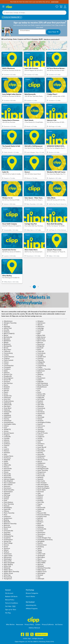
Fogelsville (40, 398)
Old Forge (6, 495)
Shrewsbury (40, 534)
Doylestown (41, 378)
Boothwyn (6, 344)
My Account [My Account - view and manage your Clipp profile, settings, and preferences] (9, 593)
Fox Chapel (40, 399)
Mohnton (40, 465)
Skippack (40, 536)
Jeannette (40, 430)
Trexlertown (7, 554)
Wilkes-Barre (7, 570)
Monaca (6, 467)
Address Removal (34, 628)
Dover (39, 376)
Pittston (6, 511)
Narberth (40, 477)
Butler (39, 350)
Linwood (39, 446)
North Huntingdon (43, 488)
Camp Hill (40, 351)
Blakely (5, 343)
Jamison (39, 428)
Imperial (39, 424)
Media (5, 461)
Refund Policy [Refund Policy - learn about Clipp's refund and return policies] (10, 600)
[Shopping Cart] (61, 7)
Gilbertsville (7, 405)
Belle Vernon (41, 337)
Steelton (39, 543)
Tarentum (6, 548)
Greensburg (40, 408)
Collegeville (40, 362)
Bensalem (6, 339)
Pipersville (6, 509)
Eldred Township (42, 385)
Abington (40, 321)
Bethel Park (40, 339)
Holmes (39, 419)
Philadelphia (7, 508)
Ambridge (40, 328)
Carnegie (39, 355)
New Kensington (42, 485)
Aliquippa (6, 327)
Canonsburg (41, 353)
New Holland (7, 485)
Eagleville (40, 382)
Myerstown (7, 477)
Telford (5, 550)
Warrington (40, 557)
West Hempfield (8, 563)
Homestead (7, 421)
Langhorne (40, 437)
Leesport (39, 440)
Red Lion (39, 520)
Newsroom (20, 625)
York (38, 577)
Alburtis (39, 325)
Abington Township (9, 323)
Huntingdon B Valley (43, 422)
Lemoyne (6, 442)
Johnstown (40, 431)
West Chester (41, 561)
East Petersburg (42, 383)
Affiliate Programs (32, 609)
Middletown (41, 463)
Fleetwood (7, 398)
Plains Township (8, 513)
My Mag (8, 613)
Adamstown (41, 323)
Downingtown (8, 378)
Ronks (39, 524)
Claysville (40, 360)
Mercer (39, 461)
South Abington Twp (43, 538)
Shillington (7, 534)
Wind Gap (6, 575)
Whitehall (40, 566)
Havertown (40, 414)
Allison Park (7, 328)
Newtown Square (42, 486)
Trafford (6, 552)
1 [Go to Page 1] (34, 287)
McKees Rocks (8, 456)
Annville (6, 330)
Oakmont (6, 493)
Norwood (40, 492)
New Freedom (41, 483)
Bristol (5, 348)
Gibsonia (39, 403)
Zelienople (40, 579)
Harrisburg (40, 412)
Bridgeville (40, 346)
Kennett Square (8, 433)
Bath (38, 334)
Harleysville (7, 412)
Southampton (7, 540)
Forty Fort (6, 399)
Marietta (39, 453)
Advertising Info (31, 605)
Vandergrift (40, 556)
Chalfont (6, 358)
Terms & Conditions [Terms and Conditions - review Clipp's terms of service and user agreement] (12, 603)
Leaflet (48, 49)
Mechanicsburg (42, 460)
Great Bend (7, 408)
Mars (5, 454)
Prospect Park (41, 517)
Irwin (5, 428)
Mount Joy (40, 474)
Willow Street (8, 573)
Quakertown (7, 518)
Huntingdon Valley (9, 424)
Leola (38, 442)
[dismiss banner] (66, 21)
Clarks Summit (8, 360)
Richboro (40, 522)
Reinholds (6, 522)
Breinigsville (7, 346)
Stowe (5, 547)
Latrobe (39, 438)
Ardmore (6, 332)
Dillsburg (40, 374)
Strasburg (40, 547)
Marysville (40, 454)
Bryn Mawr (7, 350)
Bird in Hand (41, 341)
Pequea (39, 504)
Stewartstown (41, 545)
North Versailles (8, 490)
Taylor (39, 548)
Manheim (6, 453)
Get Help (8, 606)
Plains (39, 511)
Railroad (39, 518)
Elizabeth (6, 387)
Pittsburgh (40, 509)
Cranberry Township (43, 369)
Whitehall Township (43, 568)
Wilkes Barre (41, 570)
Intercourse (40, 426)
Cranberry (6, 369)
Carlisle (5, 355)
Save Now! (53, 32)
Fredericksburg (8, 401)
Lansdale (6, 438)
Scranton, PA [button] (36, 39)
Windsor (39, 575)
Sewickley (6, 533)
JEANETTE (7, 430)
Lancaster (40, 435)
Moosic (5, 472)
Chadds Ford (41, 357)
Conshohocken (8, 366)
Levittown (6, 444)
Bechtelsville (7, 337)
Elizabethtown (41, 387)
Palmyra (39, 499)
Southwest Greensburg (44, 540)
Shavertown (41, 533)
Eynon (5, 394)
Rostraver (6, 525)
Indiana (5, 426)
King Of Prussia (42, 433)
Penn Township (8, 504)
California (6, 351)
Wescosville (7, 561)
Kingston (6, 435)
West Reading (7, 564)
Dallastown (40, 371)
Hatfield (6, 414)
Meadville (6, 460)
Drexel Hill (6, 380)
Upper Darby (7, 556)
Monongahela (41, 467)
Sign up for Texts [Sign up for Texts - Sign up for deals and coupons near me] (11, 610)
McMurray (7, 458)
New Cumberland (9, 483)
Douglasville (7, 376)
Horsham (40, 421)
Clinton (5, 362)
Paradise (39, 501)
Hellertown (7, 417)
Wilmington (40, 573)
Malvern (6, 451)
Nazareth (40, 479)
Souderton (6, 538)
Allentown (40, 327)
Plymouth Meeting (43, 515)
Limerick (6, 446)
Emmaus (6, 389)
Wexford (39, 564)
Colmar (5, 364)
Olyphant (40, 495)
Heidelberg (7, 415)
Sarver (5, 529)
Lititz (5, 447)
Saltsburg (40, 527)
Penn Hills (40, 502)
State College (7, 543)
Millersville (7, 465)
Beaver (5, 335)
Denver (39, 373)
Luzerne (6, 449)
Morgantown (41, 472)
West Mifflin (41, 563)
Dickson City (7, 374)
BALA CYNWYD (8, 334)
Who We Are (10, 625)
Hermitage (40, 417)
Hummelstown (8, 422)
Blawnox (39, 343)
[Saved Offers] (57, 7)
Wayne (39, 559)
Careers (38, 625)
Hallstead (6, 410)
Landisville (6, 437)
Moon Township (42, 470)
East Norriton (7, 383)
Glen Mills (40, 405)
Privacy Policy (29, 625)
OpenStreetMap (57, 49)
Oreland (39, 497)
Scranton (40, 531)
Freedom (39, 401)
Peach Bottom (8, 502)
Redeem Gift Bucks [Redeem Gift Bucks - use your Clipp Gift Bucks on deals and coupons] (11, 597)
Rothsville (40, 525)
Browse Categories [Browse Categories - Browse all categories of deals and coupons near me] (32, 593)
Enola (38, 389)
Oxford (5, 499)
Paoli (5, 501)
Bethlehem (7, 341)
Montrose (6, 470)
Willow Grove (41, 572)
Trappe (39, 552)
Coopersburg (41, 366)
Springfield (40, 541)
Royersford (7, 527)
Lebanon (6, 440)
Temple (39, 550)
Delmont (6, 373)
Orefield (6, 497)
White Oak (7, 566)
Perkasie (6, 506)
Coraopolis (7, 367)
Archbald (40, 330)
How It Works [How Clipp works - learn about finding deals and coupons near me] (30, 597)
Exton (38, 392)
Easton (5, 385)
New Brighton (8, 481)
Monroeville (7, 469)
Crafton (39, 367)
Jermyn (5, 431)
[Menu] (3, 7)
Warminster (7, 557)
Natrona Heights (8, 479)
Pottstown (6, 517)
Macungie (40, 449)
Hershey (6, 419)
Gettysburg (7, 403)
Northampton (7, 492)
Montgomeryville (42, 469)
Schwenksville (8, 531)
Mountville (7, 476)
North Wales (41, 490)
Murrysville (40, 476)
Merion (5, 463)
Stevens (6, 545)
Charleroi (40, 358)
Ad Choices (59, 625)
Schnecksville (41, 529)
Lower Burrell (41, 447)
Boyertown (40, 344)
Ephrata (6, 390)
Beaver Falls (40, 335)
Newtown (6, 486)
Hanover (39, 410)
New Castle (40, 481)
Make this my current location (52, 39)
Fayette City (7, 396)
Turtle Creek (41, 554)
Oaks (38, 493)
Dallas (5, 371)
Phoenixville (41, 508)
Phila (38, 506)
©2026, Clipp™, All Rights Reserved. (33, 639)
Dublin (39, 380)
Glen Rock (6, 406)
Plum (5, 515)
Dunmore (6, 382)
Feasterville (40, 396)
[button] (65, 7)
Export (5, 392)
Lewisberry (40, 444)
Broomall (40, 348)
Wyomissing (7, 577)
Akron (5, 325)
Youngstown (7, 579)
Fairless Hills (41, 394)
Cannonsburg (7, 353)
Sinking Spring (8, 536)
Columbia (40, 364)
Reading (6, 520)
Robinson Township (9, 524)
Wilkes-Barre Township (11, 572)
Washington (7, 559)
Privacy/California (48, 625)
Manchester (40, 451)
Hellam (39, 415)
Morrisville (7, 474)
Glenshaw (40, 406)
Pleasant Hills (41, 513)
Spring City (7, 541)
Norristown (7, 488)
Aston (39, 332)
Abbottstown (7, 321)
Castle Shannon (8, 357)
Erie (38, 390)
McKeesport (41, 456)
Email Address (25, 31)
